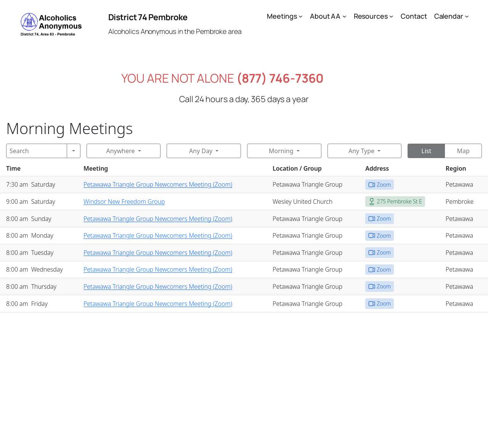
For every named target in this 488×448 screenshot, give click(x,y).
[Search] (37, 151)
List (426, 151)
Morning (281, 151)
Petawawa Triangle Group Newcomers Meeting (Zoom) (158, 184)
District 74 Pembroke (148, 17)
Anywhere (120, 151)
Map (463, 151)
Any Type (361, 151)
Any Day (201, 151)
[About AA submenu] (344, 16)
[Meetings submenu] (301, 16)
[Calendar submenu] (467, 16)
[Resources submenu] (391, 16)
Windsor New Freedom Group (124, 202)
